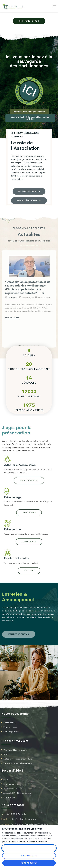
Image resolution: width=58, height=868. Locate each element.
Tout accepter (29, 863)
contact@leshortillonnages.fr (22, 819)
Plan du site (9, 797)
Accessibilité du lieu (13, 788)
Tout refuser (29, 848)
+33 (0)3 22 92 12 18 (16, 814)
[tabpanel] (29, 287)
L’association (10, 723)
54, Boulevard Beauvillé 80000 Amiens (29, 824)
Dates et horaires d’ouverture (18, 759)
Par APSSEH (13, 297)
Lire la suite (13, 317)
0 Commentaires (44, 297)
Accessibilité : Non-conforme (17, 793)
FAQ (6, 780)
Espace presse (10, 727)
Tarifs (6, 754)
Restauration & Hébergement (18, 763)
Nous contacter (11, 784)
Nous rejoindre (11, 732)
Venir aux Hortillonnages (15, 750)
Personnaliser (29, 856)
